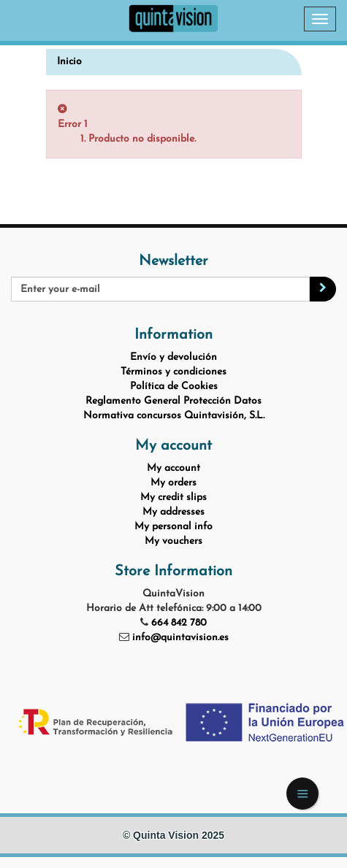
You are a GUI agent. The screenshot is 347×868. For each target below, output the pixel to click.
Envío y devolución (173, 357)
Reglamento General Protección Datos (173, 401)
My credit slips (173, 498)
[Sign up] (323, 289)
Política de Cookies (174, 387)
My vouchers (173, 541)
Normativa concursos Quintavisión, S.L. (174, 416)
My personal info (173, 527)
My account (173, 468)
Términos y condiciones (173, 372)
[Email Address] (160, 289)
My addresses (173, 512)
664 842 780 (179, 623)
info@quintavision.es (180, 638)
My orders (173, 483)
